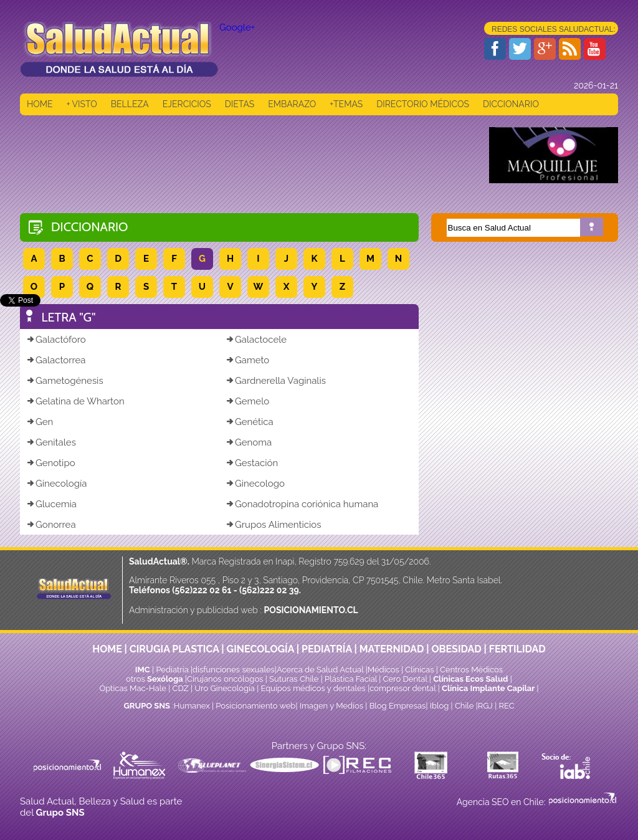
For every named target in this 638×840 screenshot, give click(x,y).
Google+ (237, 27)
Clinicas (419, 670)
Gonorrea (51, 525)
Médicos (384, 670)
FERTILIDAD (517, 649)
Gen (40, 422)
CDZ (181, 688)
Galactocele (256, 340)
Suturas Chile (294, 679)
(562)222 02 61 (202, 590)
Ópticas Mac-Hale (132, 688)
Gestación (252, 463)
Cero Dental (405, 679)
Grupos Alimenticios (273, 525)
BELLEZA (130, 104)
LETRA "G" (69, 317)
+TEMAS (346, 104)
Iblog (440, 706)
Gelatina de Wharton (75, 401)
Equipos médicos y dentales (315, 688)
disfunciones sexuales (234, 670)
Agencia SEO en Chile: (502, 802)
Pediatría (172, 670)
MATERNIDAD (392, 649)
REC (506, 706)
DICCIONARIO (511, 104)
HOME (40, 104)
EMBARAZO (292, 104)
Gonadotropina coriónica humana (302, 504)
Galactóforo (56, 340)
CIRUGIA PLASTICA (174, 649)
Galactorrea (56, 360)
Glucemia (51, 504)
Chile (464, 706)
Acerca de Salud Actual (320, 670)
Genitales (51, 442)
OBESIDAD (456, 649)
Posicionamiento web (255, 706)
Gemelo (247, 401)
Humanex (192, 706)
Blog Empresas (396, 706)
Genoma (249, 442)
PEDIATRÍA (327, 649)
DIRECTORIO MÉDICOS (423, 104)
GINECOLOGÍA (260, 649)
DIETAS (240, 104)
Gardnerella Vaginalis (276, 381)
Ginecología (56, 484)
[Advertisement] (247, 155)
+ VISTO (82, 104)
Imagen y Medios (331, 706)
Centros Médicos (471, 670)
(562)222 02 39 (269, 590)
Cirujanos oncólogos (225, 679)
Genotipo (51, 463)
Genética (250, 422)
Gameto (247, 360)
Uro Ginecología (225, 688)
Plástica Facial (352, 679)
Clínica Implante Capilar (488, 688)
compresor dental (402, 688)
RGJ (485, 706)
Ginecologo (255, 484)
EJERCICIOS (187, 104)
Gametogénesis (65, 381)
